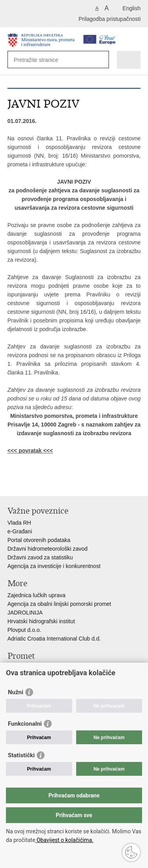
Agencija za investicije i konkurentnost (54, 566)
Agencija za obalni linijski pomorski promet (59, 604)
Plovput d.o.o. (24, 630)
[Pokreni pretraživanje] (101, 60)
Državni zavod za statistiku (40, 557)
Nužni (16, 692)
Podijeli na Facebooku (29, 484)
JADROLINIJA (25, 613)
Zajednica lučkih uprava (37, 595)
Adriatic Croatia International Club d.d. (54, 639)
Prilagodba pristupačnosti (110, 19)
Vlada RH (19, 523)
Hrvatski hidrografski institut (41, 621)
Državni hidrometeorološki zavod (48, 549)
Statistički (21, 755)
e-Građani (20, 531)
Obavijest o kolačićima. (64, 840)
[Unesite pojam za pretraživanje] (42, 60)
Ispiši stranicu (12, 484)
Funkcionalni (25, 724)
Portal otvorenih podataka (39, 540)
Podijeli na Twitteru (46, 484)
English (131, 8)
